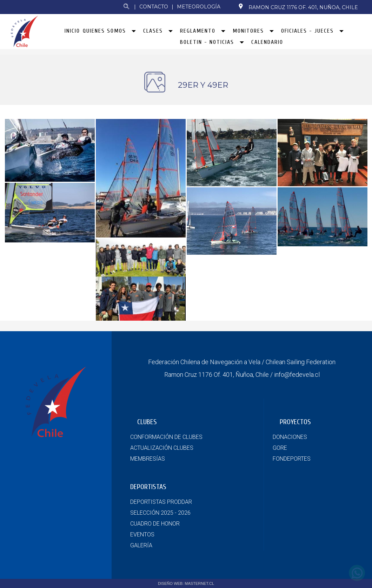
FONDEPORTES (292, 459)
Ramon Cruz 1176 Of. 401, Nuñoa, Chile (298, 7)
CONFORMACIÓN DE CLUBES (166, 437)
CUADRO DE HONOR (155, 524)
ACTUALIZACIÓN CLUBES (162, 448)
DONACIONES (290, 437)
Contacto (154, 7)
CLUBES (147, 422)
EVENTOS (142, 534)
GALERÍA (141, 545)
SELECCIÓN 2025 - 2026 (160, 513)
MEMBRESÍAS (148, 459)
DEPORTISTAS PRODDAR (161, 502)
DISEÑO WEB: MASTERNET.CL (186, 583)
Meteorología (199, 7)
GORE (280, 448)
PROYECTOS (295, 422)
